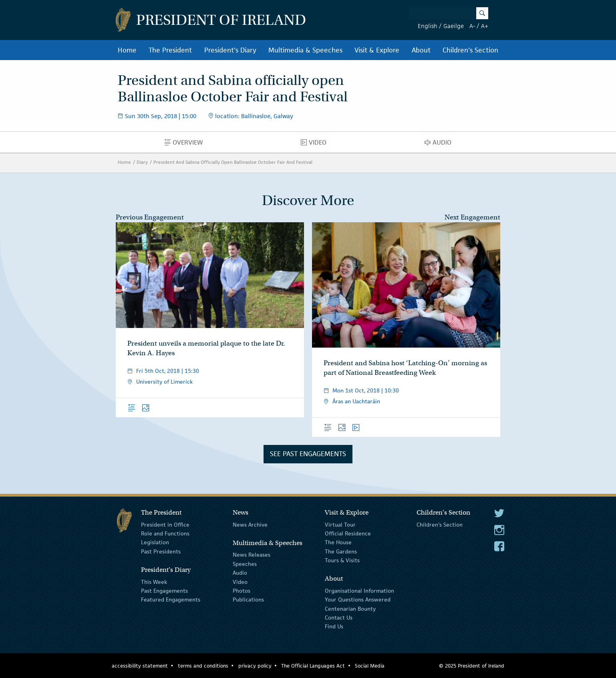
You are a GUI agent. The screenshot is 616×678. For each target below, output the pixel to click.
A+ (485, 26)
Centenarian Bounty (350, 609)
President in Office (165, 524)
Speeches (245, 564)
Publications (248, 600)
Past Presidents (161, 551)
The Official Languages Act (313, 666)
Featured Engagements (171, 600)
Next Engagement (472, 217)
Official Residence (348, 533)
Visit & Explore (377, 50)
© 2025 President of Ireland (472, 666)
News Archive (250, 524)
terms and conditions (203, 666)
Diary (142, 162)
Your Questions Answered (358, 600)
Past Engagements (164, 591)
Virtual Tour (340, 524)
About (421, 50)
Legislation (155, 542)
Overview (186, 144)
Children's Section (470, 50)
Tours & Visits (342, 560)
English (428, 26)
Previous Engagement (150, 217)
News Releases (252, 555)
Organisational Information (359, 591)
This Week (154, 581)
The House (338, 542)
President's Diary (230, 50)
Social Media (370, 666)
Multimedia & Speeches (305, 50)
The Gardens (341, 551)
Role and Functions (165, 533)
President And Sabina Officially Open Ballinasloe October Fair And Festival (233, 162)
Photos (242, 591)
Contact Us (339, 618)
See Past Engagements (308, 454)
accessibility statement (140, 666)
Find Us (334, 626)
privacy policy (255, 666)
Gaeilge (454, 26)
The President (170, 50)
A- (472, 26)
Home (127, 50)
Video (316, 144)
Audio (440, 144)
